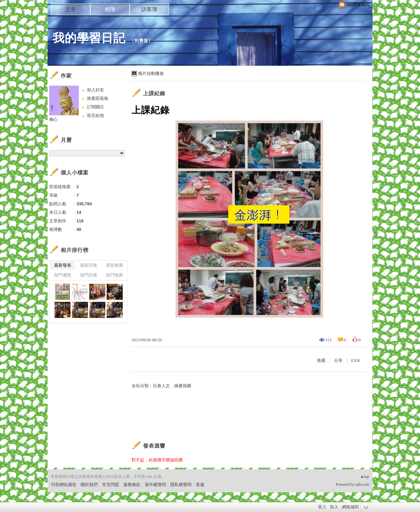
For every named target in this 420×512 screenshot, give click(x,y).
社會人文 (161, 386)
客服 (200, 485)
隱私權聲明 (181, 485)
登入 (322, 507)
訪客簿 (149, 9)
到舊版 (141, 41)
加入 (334, 507)
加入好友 (95, 90)
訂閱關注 (95, 107)
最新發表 (63, 265)
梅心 (53, 119)
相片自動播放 (151, 73)
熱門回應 (89, 275)
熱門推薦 (115, 275)
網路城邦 (350, 507)
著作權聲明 (155, 485)
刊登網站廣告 (64, 485)
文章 (71, 9)
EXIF (356, 360)
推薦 (321, 360)
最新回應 (89, 265)
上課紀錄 (154, 93)
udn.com (362, 484)
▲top (365, 477)
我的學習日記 (89, 38)
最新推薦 (115, 265)
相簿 (110, 9)
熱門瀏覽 (63, 275)
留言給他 (95, 115)
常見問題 (111, 485)
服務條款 (132, 485)
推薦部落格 (98, 98)
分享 (338, 360)
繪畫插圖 (183, 386)
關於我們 (89, 485)
